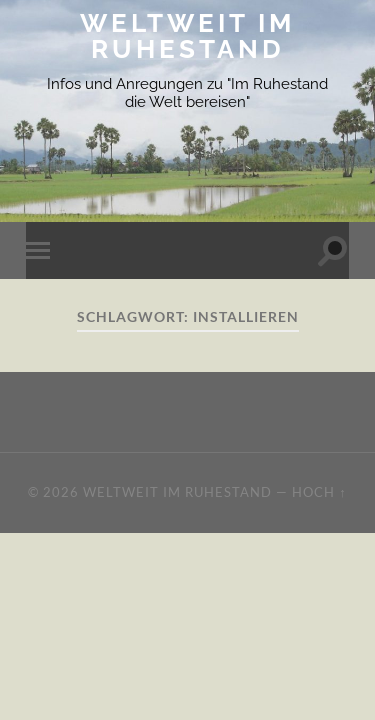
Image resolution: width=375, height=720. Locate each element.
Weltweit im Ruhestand (187, 35)
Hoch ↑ (319, 492)
